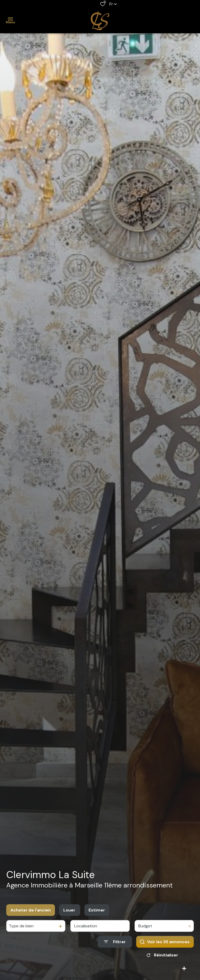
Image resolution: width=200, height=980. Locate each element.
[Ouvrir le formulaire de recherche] (115, 948)
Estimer (97, 916)
